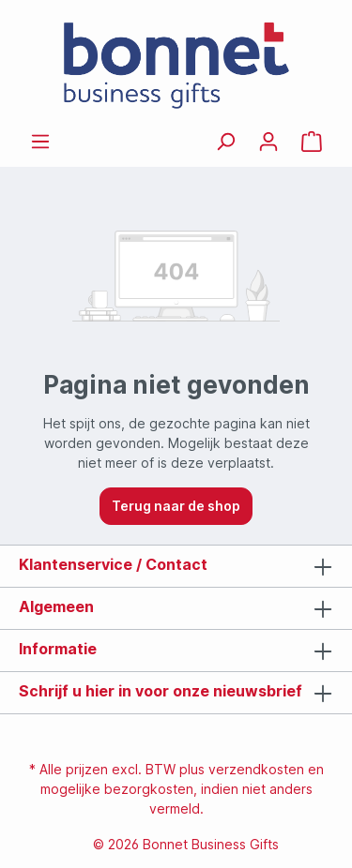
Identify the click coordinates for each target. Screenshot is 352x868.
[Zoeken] (225, 142)
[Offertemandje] (312, 142)
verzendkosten (256, 769)
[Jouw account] (268, 142)
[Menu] (40, 142)
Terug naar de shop (176, 506)
